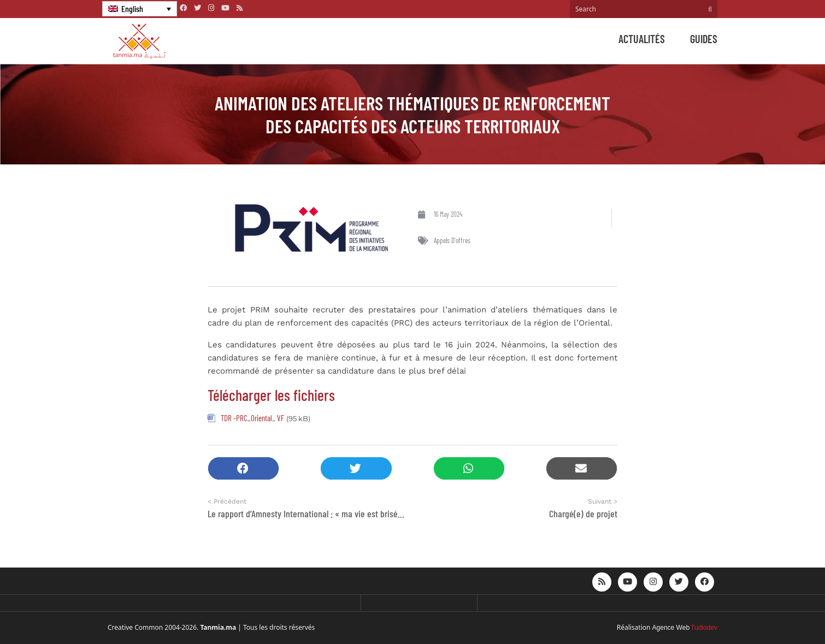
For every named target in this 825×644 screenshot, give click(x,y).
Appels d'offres (452, 240)
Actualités (642, 39)
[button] (243, 468)
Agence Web (671, 628)
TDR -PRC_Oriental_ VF (252, 418)
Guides (704, 39)
